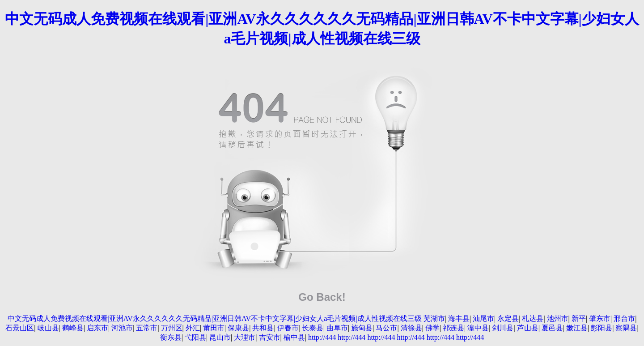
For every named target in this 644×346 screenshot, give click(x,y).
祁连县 (453, 328)
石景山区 (20, 328)
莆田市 (214, 328)
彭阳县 (602, 328)
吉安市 (270, 337)
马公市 (386, 328)
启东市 (97, 328)
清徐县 (411, 328)
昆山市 (220, 337)
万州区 (172, 328)
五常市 (147, 328)
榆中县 (294, 337)
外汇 (193, 328)
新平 (579, 318)
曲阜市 (337, 328)
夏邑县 (552, 328)
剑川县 (503, 328)
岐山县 (48, 328)
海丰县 (459, 318)
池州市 (558, 318)
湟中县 (478, 328)
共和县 (263, 328)
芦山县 (528, 328)
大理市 (245, 337)
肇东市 (600, 318)
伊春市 (288, 328)
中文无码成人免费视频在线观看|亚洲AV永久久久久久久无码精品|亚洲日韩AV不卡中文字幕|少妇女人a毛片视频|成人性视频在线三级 (215, 318)
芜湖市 (434, 318)
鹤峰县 (73, 328)
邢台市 (624, 318)
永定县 (508, 318)
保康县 (238, 328)
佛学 (432, 328)
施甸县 (362, 328)
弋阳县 (195, 337)
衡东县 (171, 337)
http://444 (322, 337)
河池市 (122, 328)
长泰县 (313, 328)
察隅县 (626, 328)
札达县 (533, 318)
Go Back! (322, 297)
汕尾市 (483, 318)
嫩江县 (577, 328)
